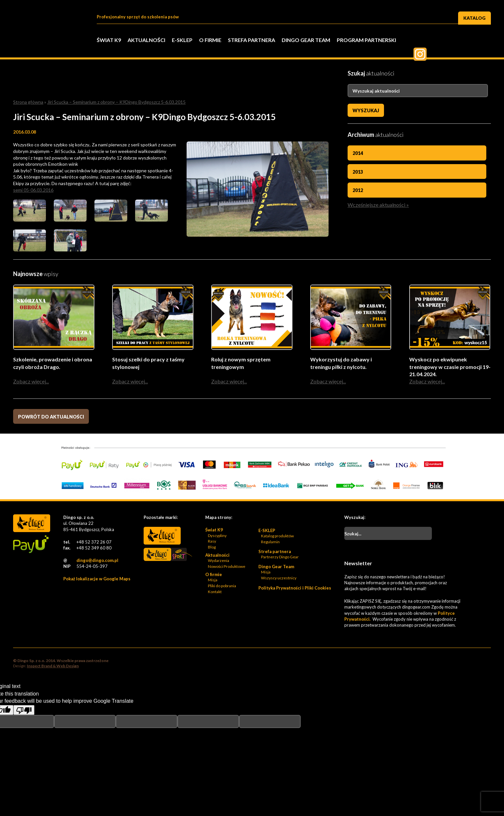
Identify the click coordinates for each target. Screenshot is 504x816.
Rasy (212, 542)
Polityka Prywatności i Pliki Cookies (295, 589)
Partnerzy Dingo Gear (280, 558)
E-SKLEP (182, 40)
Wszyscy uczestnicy (279, 579)
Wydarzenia (219, 561)
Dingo (162, 536)
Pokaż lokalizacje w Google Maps (97, 579)
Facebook (419, 41)
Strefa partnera (252, 40)
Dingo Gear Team (306, 40)
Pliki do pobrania (222, 586)
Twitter (435, 41)
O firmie (210, 40)
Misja (213, 580)
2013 (358, 172)
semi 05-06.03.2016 (33, 190)
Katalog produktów (277, 537)
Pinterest (468, 41)
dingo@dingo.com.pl (97, 561)
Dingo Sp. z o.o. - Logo (49, 49)
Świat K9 (109, 40)
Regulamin (270, 542)
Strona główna (28, 102)
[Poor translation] (24, 711)
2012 (358, 190)
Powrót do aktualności (51, 417)
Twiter (452, 41)
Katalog (475, 18)
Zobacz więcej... (31, 382)
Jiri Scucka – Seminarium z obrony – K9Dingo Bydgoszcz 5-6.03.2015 (116, 102)
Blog (212, 548)
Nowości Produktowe (227, 567)
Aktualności (146, 40)
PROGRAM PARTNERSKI (366, 40)
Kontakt (215, 592)
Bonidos (162, 575)
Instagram (484, 41)
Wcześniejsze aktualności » (378, 204)
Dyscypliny (217, 536)
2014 (358, 153)
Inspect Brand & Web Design (53, 666)
